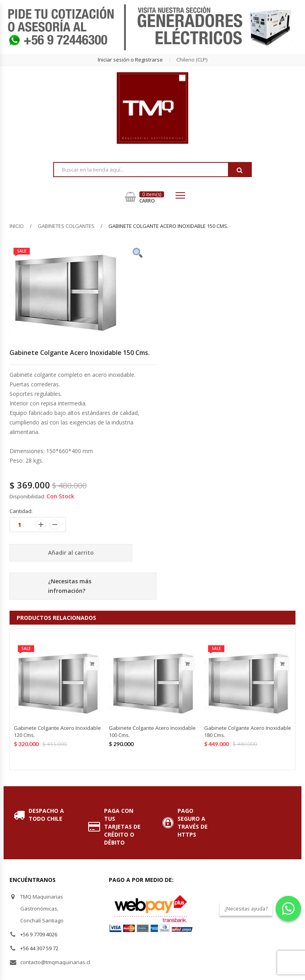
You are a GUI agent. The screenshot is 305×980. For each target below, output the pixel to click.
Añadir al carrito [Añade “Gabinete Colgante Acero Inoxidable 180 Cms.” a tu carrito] (282, 664)
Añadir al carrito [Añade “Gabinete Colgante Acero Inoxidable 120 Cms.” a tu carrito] (92, 664)
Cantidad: (21, 511)
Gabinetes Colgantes (66, 226)
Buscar (239, 170)
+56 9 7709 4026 (39, 934)
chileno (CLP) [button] (192, 60)
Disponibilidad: (27, 496)
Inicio (17, 226)
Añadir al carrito (71, 553)
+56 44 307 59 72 (39, 948)
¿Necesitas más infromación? (70, 586)
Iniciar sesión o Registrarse (130, 60)
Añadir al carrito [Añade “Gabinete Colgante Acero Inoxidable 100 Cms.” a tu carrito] (187, 664)
